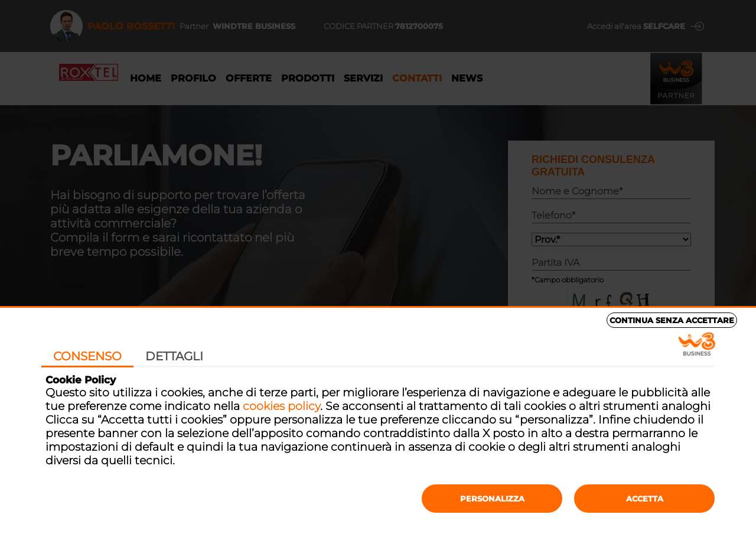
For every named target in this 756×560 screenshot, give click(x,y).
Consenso (87, 356)
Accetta (645, 499)
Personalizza (492, 499)
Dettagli (174, 356)
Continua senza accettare (672, 320)
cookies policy (281, 406)
